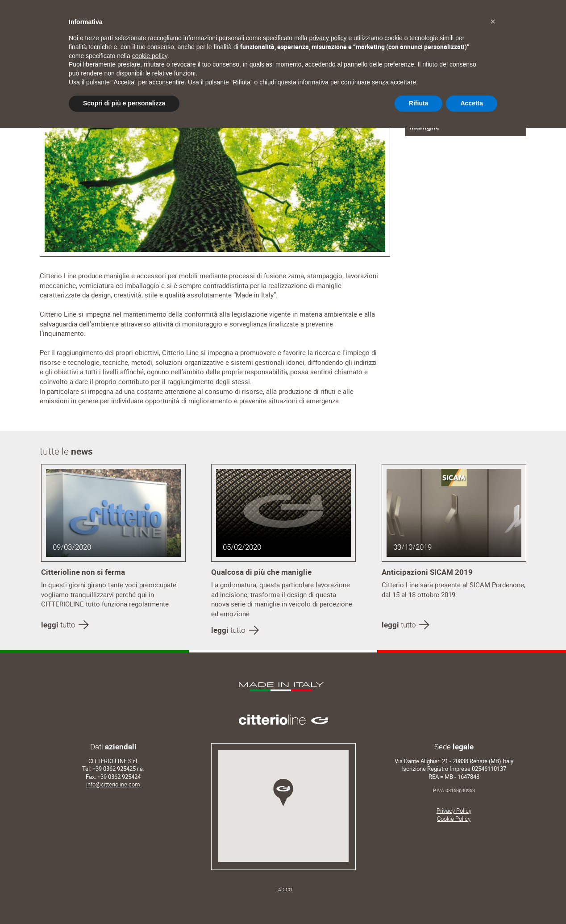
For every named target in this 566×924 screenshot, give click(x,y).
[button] (493, 21)
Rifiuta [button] (419, 103)
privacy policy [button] (328, 38)
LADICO (284, 889)
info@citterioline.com (113, 784)
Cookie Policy (454, 819)
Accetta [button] (472, 103)
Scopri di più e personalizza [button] (124, 103)
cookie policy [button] (150, 56)
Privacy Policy (454, 811)
